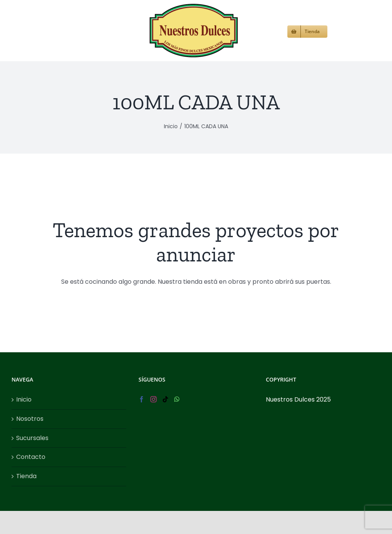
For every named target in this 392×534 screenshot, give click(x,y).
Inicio (24, 399)
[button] (340, 31)
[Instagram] (153, 399)
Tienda (26, 476)
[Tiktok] (165, 399)
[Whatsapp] (177, 399)
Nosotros (30, 419)
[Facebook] (142, 399)
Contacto (31, 457)
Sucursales (32, 438)
